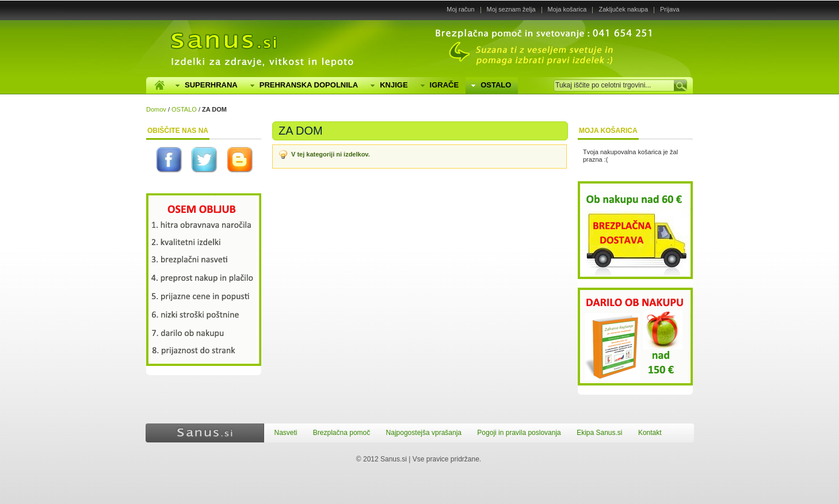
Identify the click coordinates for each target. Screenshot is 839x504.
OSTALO (184, 109)
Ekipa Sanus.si (599, 433)
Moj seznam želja (511, 9)
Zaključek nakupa (623, 9)
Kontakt (650, 433)
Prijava (670, 9)
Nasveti (286, 433)
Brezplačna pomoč (342, 433)
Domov (156, 109)
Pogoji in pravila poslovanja (519, 433)
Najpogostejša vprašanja (424, 433)
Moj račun (460, 9)
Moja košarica (567, 9)
